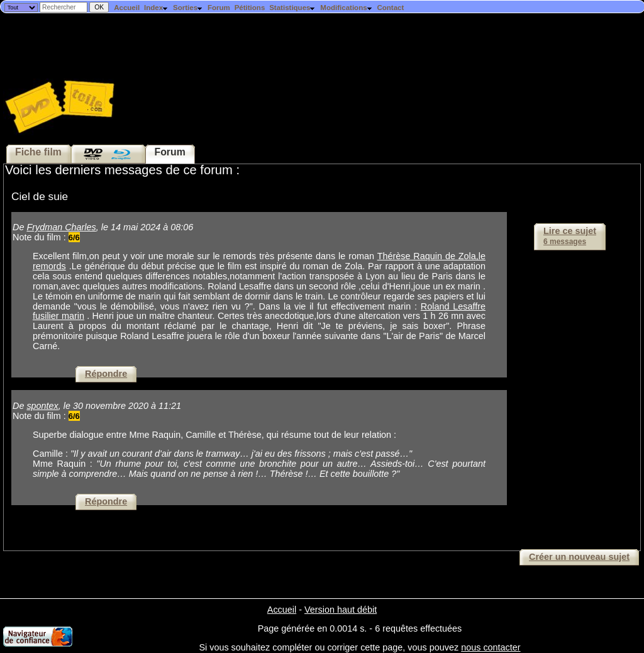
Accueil (127, 8)
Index (156, 8)
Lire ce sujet (570, 236)
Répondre (106, 374)
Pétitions (250, 8)
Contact (390, 8)
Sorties (188, 8)
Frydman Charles (61, 227)
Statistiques (292, 8)
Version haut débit (341, 610)
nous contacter (491, 647)
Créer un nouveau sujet (579, 557)
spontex (42, 406)
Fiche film (38, 152)
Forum (219, 8)
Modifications (346, 8)
